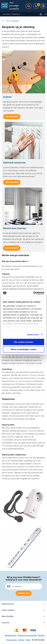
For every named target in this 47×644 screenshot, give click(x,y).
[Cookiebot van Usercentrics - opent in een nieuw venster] (33, 293)
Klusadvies (15, 21)
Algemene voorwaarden (27, 635)
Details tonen (33, 334)
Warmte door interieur (15, 228)
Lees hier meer (12, 117)
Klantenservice (11, 635)
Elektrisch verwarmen (14, 163)
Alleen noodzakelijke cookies (24, 349)
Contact (21, 640)
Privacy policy (12, 640)
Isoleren (7, 97)
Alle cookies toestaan (23, 342)
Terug (8, 21)
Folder (28, 640)
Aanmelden (24, 593)
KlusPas (41, 635)
